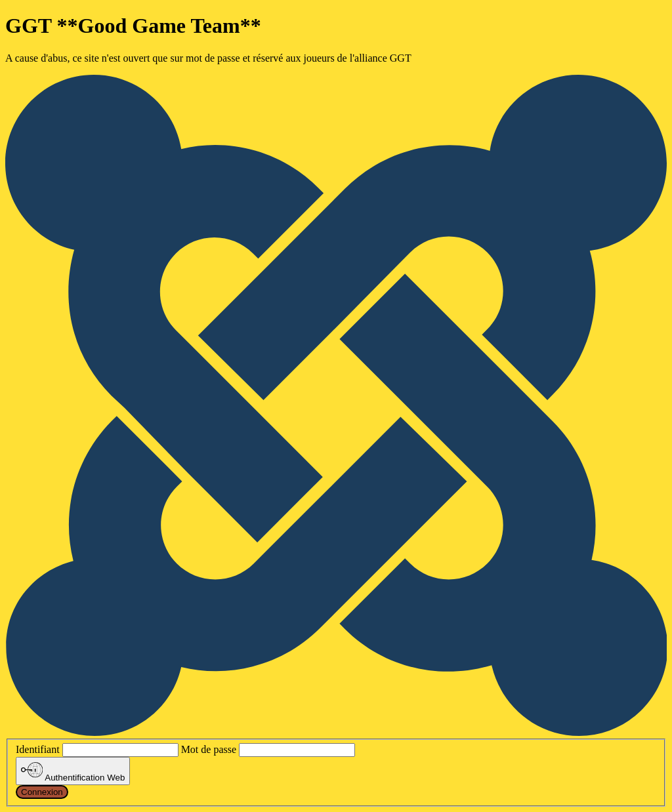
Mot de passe (209, 749)
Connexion (42, 792)
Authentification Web (73, 771)
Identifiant (38, 749)
